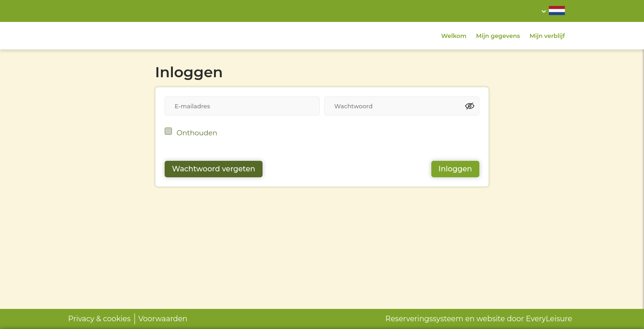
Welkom (454, 36)
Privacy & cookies (99, 319)
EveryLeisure (549, 319)
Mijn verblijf (547, 36)
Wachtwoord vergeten (214, 169)
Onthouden (197, 133)
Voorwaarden (163, 319)
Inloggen (455, 169)
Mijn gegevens (498, 36)
